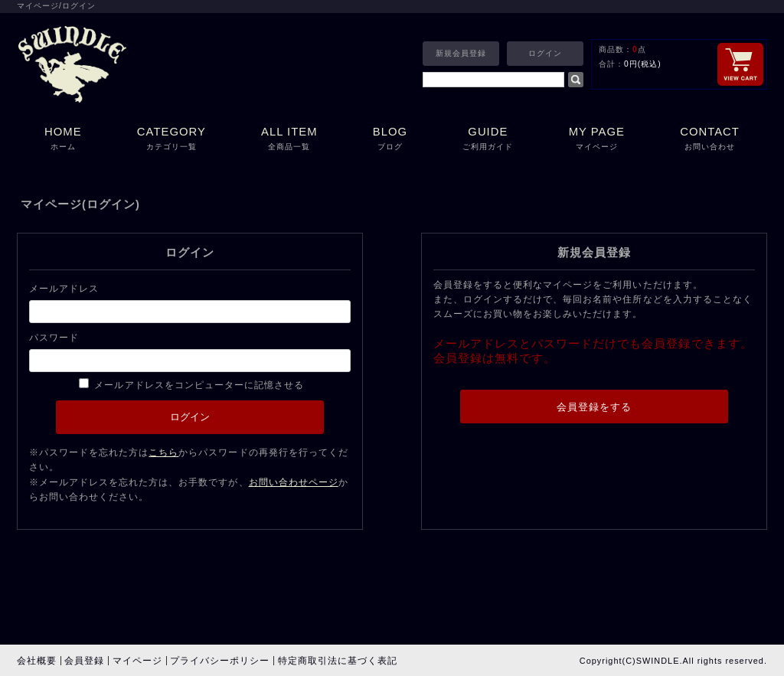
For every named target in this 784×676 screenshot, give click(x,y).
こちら (163, 452)
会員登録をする (594, 407)
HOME (63, 140)
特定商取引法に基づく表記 (338, 661)
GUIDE (488, 140)
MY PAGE (597, 140)
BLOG (390, 140)
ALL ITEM (289, 140)
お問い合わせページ (294, 482)
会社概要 (37, 661)
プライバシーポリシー (220, 661)
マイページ (137, 661)
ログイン (545, 53)
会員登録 (84, 661)
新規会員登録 (461, 53)
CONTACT (710, 140)
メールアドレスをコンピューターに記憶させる (199, 385)
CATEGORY (171, 140)
